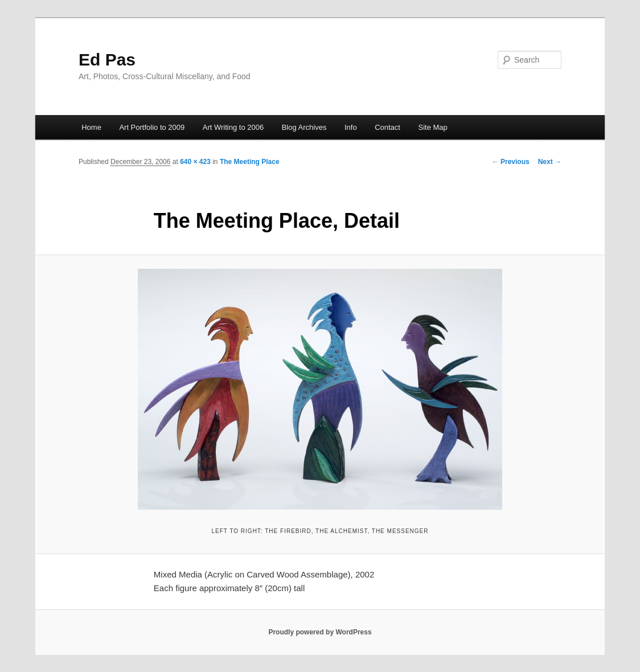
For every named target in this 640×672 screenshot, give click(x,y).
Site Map (432, 127)
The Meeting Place (250, 162)
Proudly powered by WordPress (320, 632)
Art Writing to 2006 (233, 127)
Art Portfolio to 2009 (152, 127)
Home (91, 127)
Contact (387, 127)
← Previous (511, 162)
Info (351, 127)
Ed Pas (107, 60)
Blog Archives (304, 127)
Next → (550, 162)
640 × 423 (195, 162)
